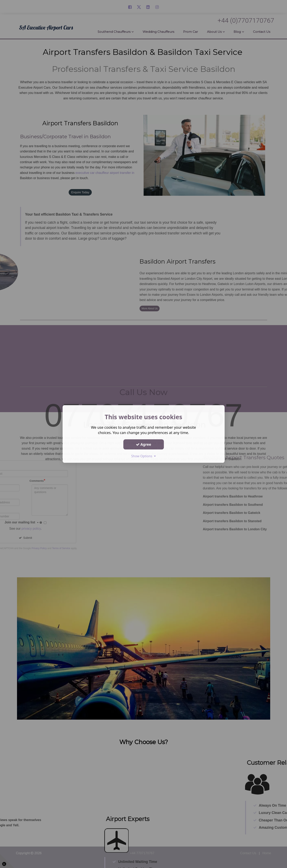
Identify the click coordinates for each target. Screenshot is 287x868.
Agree (144, 444)
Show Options (144, 456)
